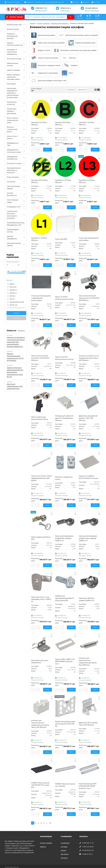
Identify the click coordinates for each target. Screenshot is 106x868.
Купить (47, 149)
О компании (65, 839)
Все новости (21, 330)
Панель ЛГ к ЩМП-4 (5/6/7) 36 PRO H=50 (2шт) (89, 475)
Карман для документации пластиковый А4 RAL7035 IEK (65, 720)
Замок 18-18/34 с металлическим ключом (64, 297)
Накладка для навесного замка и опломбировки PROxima (64, 416)
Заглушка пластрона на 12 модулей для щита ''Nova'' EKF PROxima (89, 357)
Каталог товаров (15, 17)
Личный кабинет (92, 8)
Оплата (63, 847)
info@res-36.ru (66, 8)
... (47, 819)
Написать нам (65, 11)
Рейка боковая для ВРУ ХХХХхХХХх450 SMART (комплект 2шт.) (88, 782)
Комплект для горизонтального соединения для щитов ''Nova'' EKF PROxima (40, 721)
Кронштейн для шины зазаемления (40, 658)
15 (50, 819)
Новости (43, 843)
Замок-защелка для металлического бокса (40, 416)
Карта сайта (30, 865)
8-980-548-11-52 (41, 8)
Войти (87, 11)
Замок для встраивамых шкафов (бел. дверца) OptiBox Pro (64, 536)
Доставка (64, 843)
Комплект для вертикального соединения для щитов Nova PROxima (88, 659)
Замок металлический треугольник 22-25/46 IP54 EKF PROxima (89, 297)
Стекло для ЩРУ (61, 238)
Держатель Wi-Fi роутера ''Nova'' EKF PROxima (88, 720)
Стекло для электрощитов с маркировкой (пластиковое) (41, 297)
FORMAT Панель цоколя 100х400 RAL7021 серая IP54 (40, 781)
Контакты (64, 854)
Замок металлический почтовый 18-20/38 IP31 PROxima (40, 357)
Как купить (65, 850)
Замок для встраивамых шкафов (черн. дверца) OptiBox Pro (88, 536)
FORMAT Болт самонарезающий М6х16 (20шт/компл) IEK (65, 596)
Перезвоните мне (41, 11)
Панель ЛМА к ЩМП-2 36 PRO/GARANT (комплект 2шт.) (65, 658)
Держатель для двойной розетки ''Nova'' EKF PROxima (88, 416)
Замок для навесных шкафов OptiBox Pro (87, 597)
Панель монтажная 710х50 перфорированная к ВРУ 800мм (41, 476)
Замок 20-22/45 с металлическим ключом (64, 357)
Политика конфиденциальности (15, 865)
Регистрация (95, 11)
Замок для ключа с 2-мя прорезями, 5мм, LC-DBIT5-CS (41, 597)
